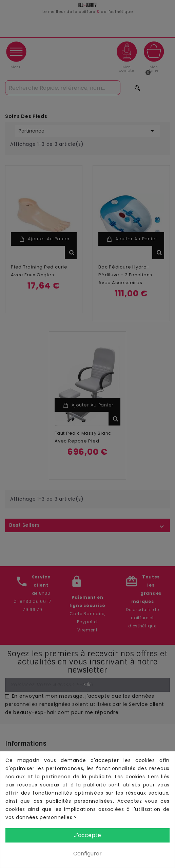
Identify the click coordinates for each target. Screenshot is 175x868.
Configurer (87, 854)
